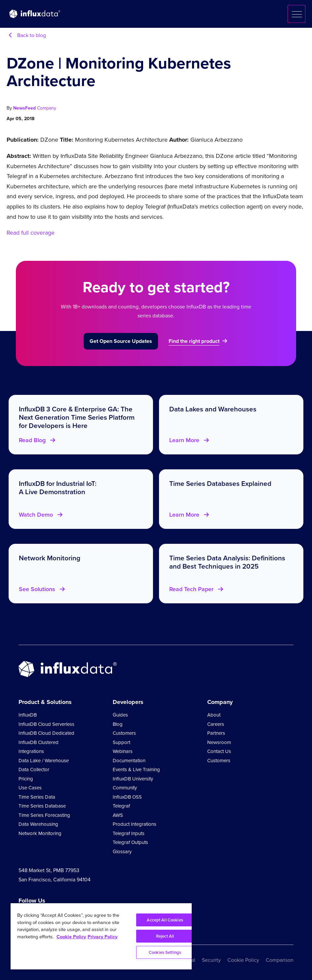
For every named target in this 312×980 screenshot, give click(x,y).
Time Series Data (37, 797)
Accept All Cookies (165, 920)
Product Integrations (135, 824)
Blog (118, 724)
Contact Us (219, 751)
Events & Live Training (136, 770)
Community (125, 788)
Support (121, 742)
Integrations (31, 751)
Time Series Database (42, 806)
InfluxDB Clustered (39, 742)
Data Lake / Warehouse (44, 761)
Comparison (280, 960)
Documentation (129, 761)
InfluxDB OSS (127, 797)
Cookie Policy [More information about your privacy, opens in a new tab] (71, 937)
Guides (120, 715)
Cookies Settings (165, 952)
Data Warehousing (38, 824)
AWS (118, 815)
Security (211, 960)
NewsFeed (25, 108)
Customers (124, 733)
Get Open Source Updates (121, 341)
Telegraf (121, 806)
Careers (216, 724)
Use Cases (30, 788)
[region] (101, 936)
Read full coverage (31, 233)
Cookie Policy (243, 960)
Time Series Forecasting (44, 815)
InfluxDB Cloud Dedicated (46, 733)
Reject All (165, 936)
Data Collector (34, 770)
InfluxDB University (133, 779)
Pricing (26, 779)
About (214, 715)
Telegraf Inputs (129, 833)
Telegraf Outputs (130, 842)
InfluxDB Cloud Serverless (46, 724)
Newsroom (219, 742)
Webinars (123, 751)
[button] (296, 14)
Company (47, 108)
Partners (216, 733)
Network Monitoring (40, 833)
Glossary (122, 852)
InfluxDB (28, 715)
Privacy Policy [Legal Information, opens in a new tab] (102, 937)
